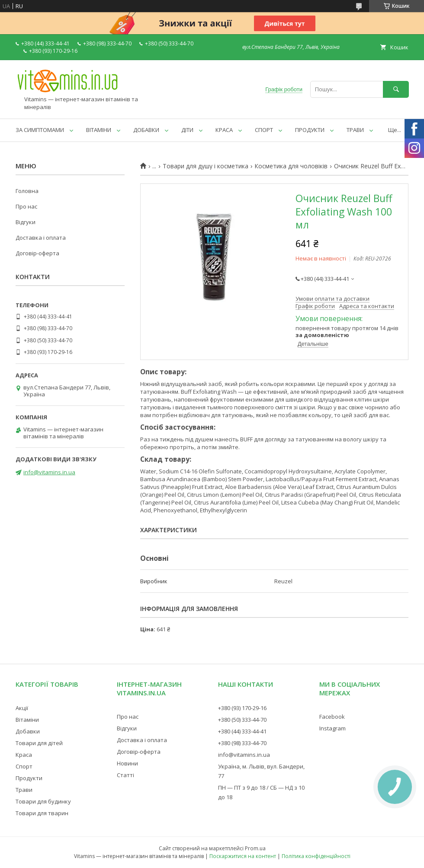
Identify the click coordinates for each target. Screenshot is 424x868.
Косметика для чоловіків (291, 166)
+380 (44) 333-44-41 (242, 731)
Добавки (28, 731)
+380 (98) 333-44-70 (242, 743)
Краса (24, 755)
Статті (125, 775)
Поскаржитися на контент (243, 856)
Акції (22, 708)
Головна (27, 191)
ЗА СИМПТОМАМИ (40, 130)
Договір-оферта (37, 253)
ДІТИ (187, 130)
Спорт (24, 766)
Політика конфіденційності (316, 856)
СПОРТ (264, 130)
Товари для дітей (39, 743)
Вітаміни (27, 720)
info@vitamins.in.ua (49, 472)
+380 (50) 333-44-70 (242, 720)
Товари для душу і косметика (206, 166)
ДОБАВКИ (146, 130)
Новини (127, 763)
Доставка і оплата (41, 238)
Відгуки (26, 222)
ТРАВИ (355, 130)
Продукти (29, 778)
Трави (24, 790)
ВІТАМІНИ (99, 130)
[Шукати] (396, 89)
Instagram (332, 728)
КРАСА (224, 130)
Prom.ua (255, 848)
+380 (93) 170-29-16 (242, 708)
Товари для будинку (43, 801)
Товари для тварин (42, 813)
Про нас (26, 206)
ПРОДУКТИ (310, 130)
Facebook (332, 717)
